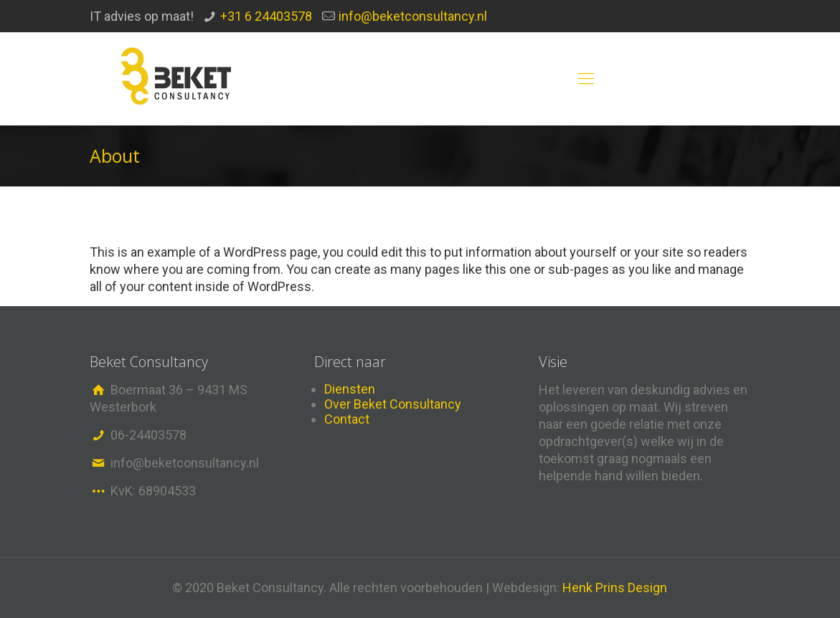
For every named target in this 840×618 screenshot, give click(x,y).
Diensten (350, 389)
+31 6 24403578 (266, 16)
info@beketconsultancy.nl (413, 16)
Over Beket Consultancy (393, 404)
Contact (347, 419)
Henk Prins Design (615, 588)
